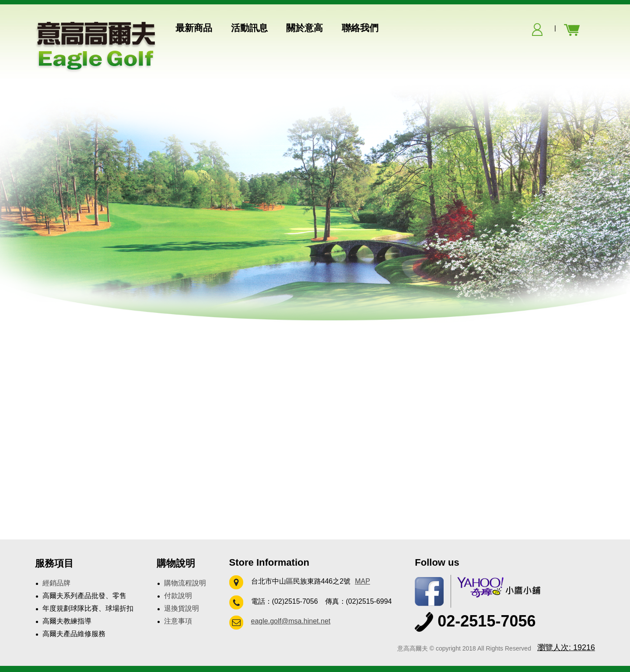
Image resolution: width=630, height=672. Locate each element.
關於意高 (304, 28)
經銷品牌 (56, 583)
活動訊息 (249, 28)
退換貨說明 (182, 608)
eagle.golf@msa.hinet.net (291, 621)
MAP (362, 581)
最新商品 (194, 28)
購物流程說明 (185, 583)
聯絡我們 (360, 28)
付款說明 (178, 596)
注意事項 (178, 621)
